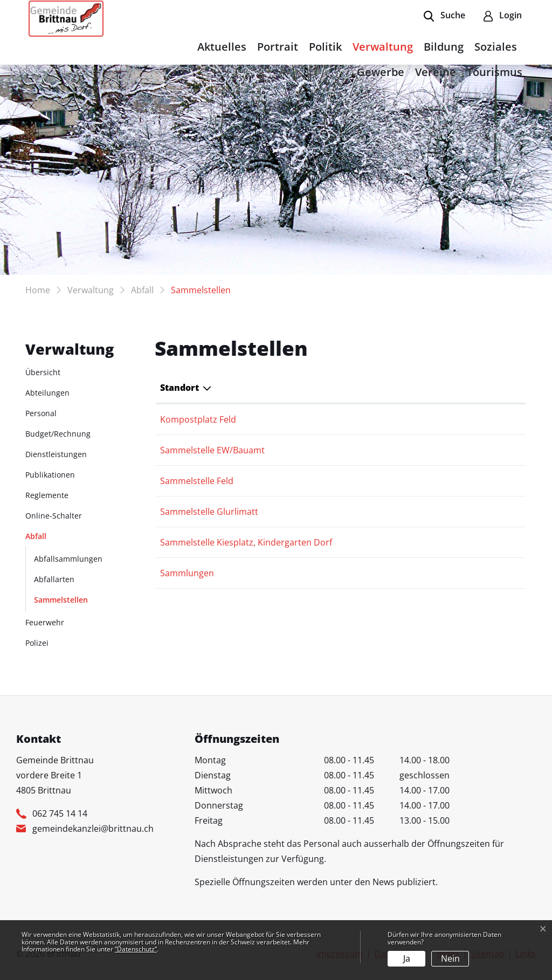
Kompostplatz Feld (198, 419)
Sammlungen (187, 573)
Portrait (278, 47)
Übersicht (43, 372)
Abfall (36, 536)
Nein (450, 958)
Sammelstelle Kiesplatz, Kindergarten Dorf (246, 542)
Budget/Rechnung (58, 434)
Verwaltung (383, 47)
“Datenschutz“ (136, 949)
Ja (407, 958)
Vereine (436, 72)
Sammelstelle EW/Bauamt (212, 450)
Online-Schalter (54, 516)
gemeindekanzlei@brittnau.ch (93, 829)
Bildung (444, 47)
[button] (444, 16)
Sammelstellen (61, 602)
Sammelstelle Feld (197, 481)
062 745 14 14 (60, 813)
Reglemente (47, 495)
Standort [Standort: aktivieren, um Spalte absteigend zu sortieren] (180, 388)
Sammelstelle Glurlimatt (209, 512)
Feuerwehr (45, 622)
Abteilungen (47, 393)
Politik (325, 47)
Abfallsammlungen (68, 559)
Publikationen (50, 475)
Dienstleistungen (56, 454)
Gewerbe (381, 72)
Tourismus (495, 72)
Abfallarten (54, 579)
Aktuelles (222, 47)
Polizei (37, 643)
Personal (41, 413)
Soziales (496, 47)
